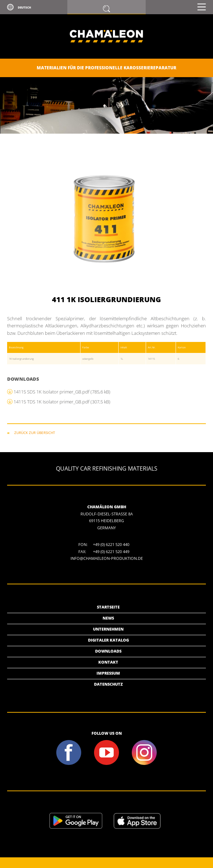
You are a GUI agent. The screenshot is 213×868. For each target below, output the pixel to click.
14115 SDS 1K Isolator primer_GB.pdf (62, 392)
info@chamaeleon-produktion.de (107, 558)
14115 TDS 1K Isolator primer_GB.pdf (62, 402)
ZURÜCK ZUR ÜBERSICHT (35, 433)
